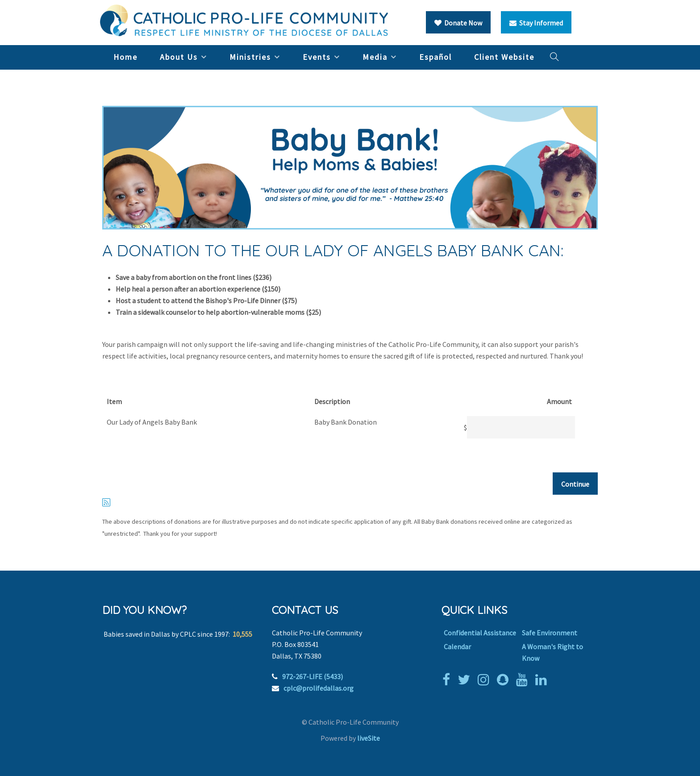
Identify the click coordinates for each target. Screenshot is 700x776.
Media (375, 57)
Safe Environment (550, 633)
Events (317, 57)
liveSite (369, 738)
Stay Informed (536, 23)
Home (125, 57)
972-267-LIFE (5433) (312, 676)
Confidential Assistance (480, 633)
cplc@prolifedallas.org (319, 688)
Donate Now (458, 23)
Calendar (457, 647)
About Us (179, 57)
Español (435, 57)
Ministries (250, 57)
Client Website (504, 57)
